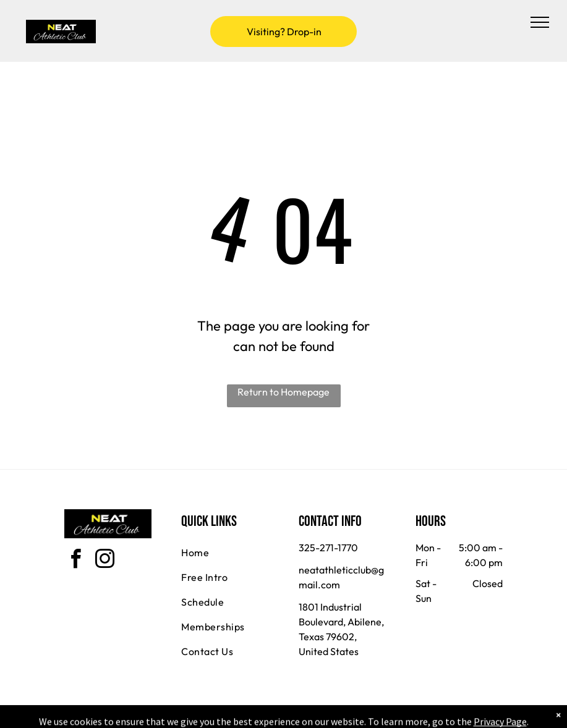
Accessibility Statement (308, 716)
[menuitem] (226, 552)
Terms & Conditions (385, 716)
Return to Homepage (283, 392)
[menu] (540, 22)
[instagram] (104, 561)
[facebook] (75, 561)
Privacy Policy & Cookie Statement (207, 716)
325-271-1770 (328, 548)
